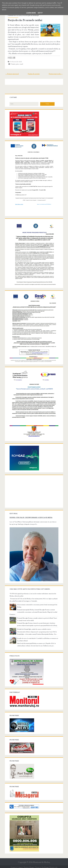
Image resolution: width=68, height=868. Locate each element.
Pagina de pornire (34, 74)
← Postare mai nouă (12, 74)
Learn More (31, 13)
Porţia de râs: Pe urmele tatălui (25, 20)
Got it (40, 13)
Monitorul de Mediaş (41, 861)
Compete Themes (23, 866)
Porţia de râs (16, 62)
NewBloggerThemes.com (49, 866)
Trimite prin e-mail (16, 64)
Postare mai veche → (56, 74)
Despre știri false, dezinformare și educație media (31, 517)
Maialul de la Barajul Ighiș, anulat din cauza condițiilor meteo (34, 628)
